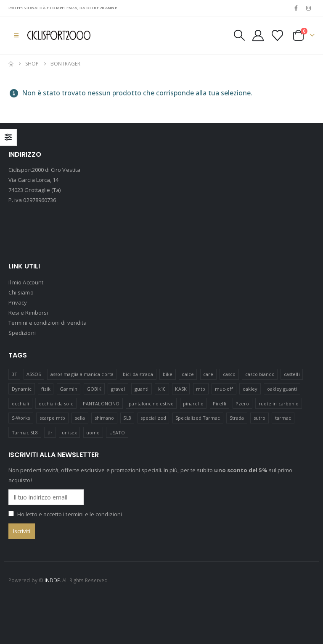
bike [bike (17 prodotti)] (168, 374)
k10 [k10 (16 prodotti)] (162, 389)
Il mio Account (26, 283)
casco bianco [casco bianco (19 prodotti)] (260, 374)
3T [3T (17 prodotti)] (15, 374)
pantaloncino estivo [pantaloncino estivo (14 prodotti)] (151, 403)
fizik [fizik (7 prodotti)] (46, 389)
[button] (16, 35)
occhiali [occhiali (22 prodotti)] (21, 403)
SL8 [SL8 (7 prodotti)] (127, 418)
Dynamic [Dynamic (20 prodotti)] (22, 389)
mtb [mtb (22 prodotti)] (201, 389)
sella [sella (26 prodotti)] (80, 418)
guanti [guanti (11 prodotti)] (142, 389)
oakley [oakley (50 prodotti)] (250, 389)
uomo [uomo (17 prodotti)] (93, 432)
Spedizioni (22, 333)
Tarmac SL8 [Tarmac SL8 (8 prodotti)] (25, 432)
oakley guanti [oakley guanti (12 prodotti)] (282, 389)
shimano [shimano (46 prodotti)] (104, 418)
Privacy (18, 303)
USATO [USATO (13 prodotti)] (117, 432)
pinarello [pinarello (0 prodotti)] (193, 403)
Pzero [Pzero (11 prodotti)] (242, 403)
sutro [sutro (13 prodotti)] (259, 418)
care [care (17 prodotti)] (208, 374)
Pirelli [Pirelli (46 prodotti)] (219, 403)
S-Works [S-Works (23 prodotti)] (21, 418)
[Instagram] (309, 8)
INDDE (52, 580)
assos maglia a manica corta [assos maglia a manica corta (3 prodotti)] (82, 374)
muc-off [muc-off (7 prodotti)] (224, 389)
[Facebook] (296, 8)
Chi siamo (21, 293)
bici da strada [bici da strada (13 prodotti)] (138, 374)
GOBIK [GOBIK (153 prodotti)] (94, 389)
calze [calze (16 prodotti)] (188, 374)
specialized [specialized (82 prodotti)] (153, 418)
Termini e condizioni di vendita (48, 323)
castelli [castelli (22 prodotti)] (292, 374)
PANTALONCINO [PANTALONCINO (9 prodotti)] (101, 403)
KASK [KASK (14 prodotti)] (181, 389)
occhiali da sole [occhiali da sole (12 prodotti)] (56, 403)
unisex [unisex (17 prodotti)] (69, 432)
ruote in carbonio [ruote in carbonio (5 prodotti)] (279, 403)
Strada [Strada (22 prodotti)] (237, 418)
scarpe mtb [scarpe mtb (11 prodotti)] (53, 418)
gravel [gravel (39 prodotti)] (118, 389)
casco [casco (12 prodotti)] (229, 374)
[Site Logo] (59, 35)
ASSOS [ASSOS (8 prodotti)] (34, 374)
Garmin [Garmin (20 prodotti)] (68, 389)
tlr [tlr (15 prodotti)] (50, 432)
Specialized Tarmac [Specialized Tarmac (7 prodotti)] (198, 418)
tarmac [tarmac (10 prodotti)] (283, 418)
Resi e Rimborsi (28, 313)
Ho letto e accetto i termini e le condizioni (70, 515)
